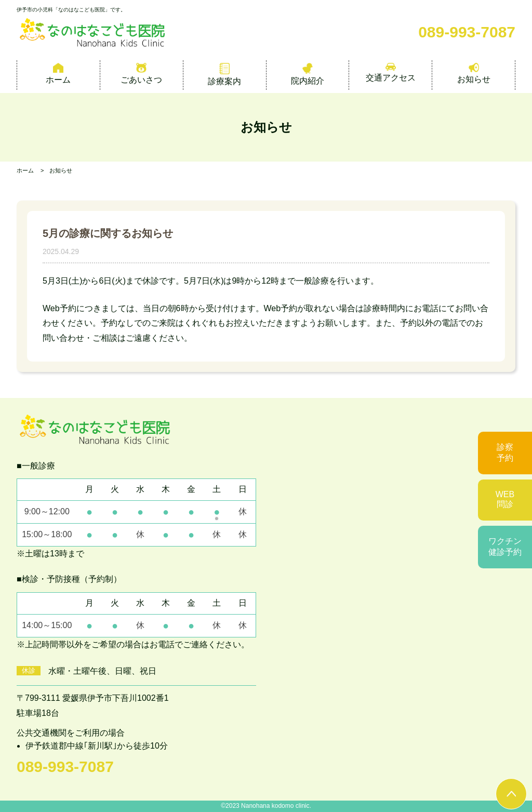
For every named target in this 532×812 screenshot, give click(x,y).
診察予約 (505, 452)
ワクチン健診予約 (505, 547)
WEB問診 (505, 499)
